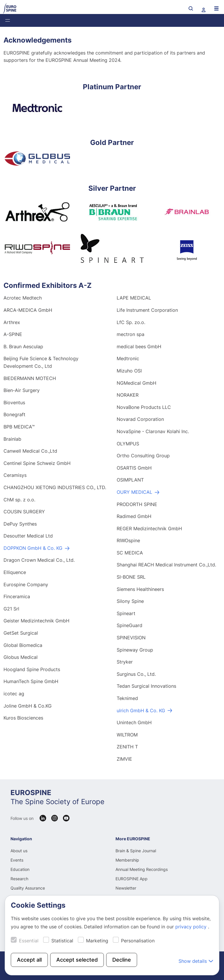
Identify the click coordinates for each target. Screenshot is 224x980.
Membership (127, 860)
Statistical (62, 941)
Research (19, 879)
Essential (29, 941)
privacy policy (192, 927)
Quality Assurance (28, 888)
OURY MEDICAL (134, 493)
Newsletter (126, 888)
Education (20, 869)
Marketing (97, 941)
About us (19, 851)
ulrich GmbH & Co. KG (141, 711)
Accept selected (77, 960)
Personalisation (138, 941)
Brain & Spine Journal (136, 851)
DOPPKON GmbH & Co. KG (33, 549)
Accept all (29, 960)
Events (17, 860)
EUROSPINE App (132, 879)
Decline (122, 960)
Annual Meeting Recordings (142, 869)
